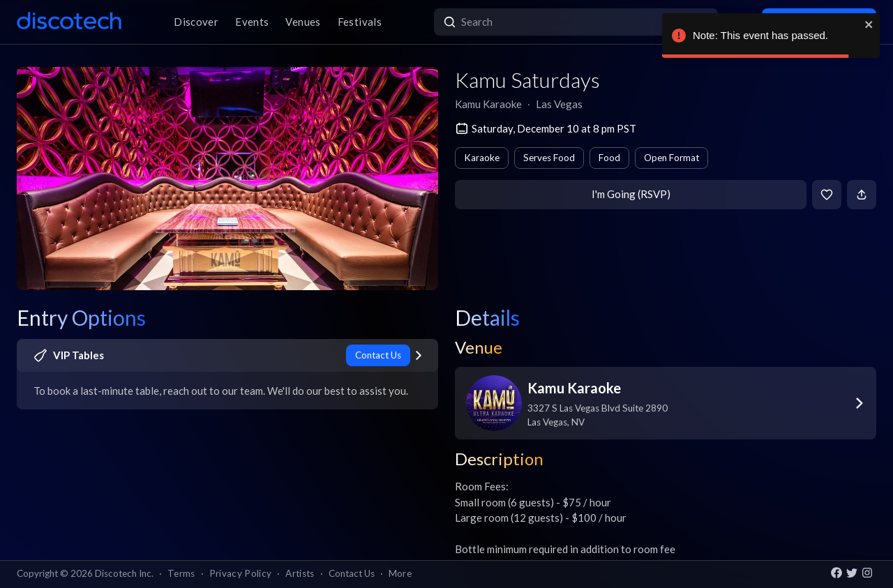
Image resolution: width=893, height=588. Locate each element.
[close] (869, 24)
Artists (300, 573)
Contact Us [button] (352, 573)
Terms (181, 573)
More (400, 573)
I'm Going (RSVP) (631, 194)
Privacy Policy (241, 573)
